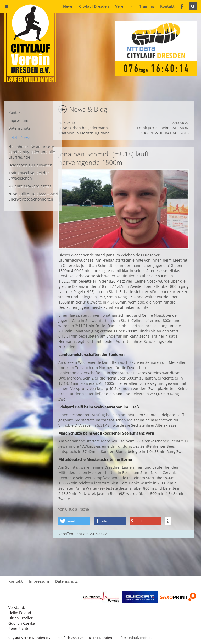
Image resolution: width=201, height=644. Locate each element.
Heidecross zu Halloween (30, 165)
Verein (121, 6)
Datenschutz (19, 128)
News (68, 6)
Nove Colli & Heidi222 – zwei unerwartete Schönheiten (33, 196)
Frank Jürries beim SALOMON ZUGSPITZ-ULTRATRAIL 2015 (163, 128)
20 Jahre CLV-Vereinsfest (30, 186)
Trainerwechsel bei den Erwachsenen (29, 175)
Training (147, 6)
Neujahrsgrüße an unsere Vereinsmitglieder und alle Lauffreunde (32, 152)
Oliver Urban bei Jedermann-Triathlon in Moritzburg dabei (84, 128)
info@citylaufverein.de (135, 638)
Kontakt (167, 6)
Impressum (18, 120)
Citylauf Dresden (94, 6)
